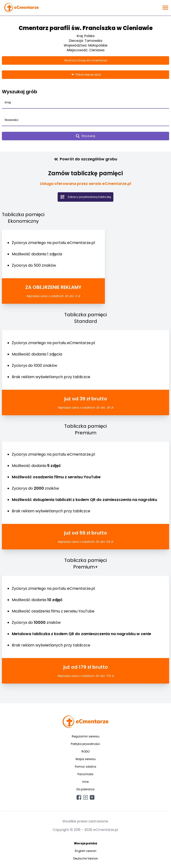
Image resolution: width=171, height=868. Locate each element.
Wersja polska (85, 843)
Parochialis (85, 774)
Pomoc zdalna (85, 767)
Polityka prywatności (85, 744)
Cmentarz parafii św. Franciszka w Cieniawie (86, 28)
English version (86, 851)
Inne (85, 782)
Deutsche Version (86, 858)
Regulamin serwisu (86, 736)
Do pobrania (85, 789)
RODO (85, 751)
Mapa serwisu (86, 759)
